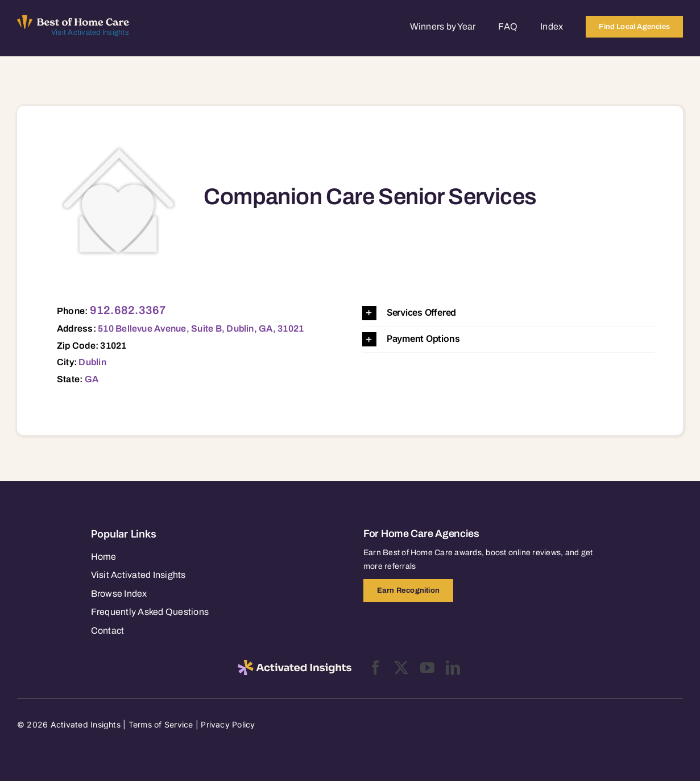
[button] (508, 313)
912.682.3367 (128, 310)
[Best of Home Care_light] (73, 19)
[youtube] (427, 668)
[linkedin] (453, 668)
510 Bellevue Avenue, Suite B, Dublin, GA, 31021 (201, 328)
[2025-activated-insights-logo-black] (295, 664)
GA (92, 379)
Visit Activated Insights (90, 32)
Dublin (92, 362)
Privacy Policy (228, 724)
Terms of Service (161, 724)
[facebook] (376, 668)
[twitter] (401, 668)
